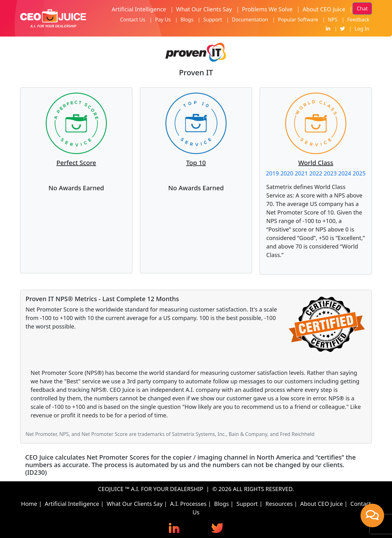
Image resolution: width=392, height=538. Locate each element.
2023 (330, 173)
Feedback (358, 20)
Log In (362, 29)
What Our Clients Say (204, 9)
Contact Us (133, 20)
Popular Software (298, 20)
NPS (333, 20)
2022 (316, 173)
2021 (301, 173)
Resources (279, 504)
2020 (287, 173)
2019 (272, 173)
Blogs (187, 20)
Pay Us (163, 20)
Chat (362, 9)
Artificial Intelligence (139, 9)
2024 (345, 173)
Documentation (250, 20)
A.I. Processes (188, 504)
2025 (359, 173)
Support (213, 20)
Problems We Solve (267, 9)
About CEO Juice (324, 9)
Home (29, 504)
